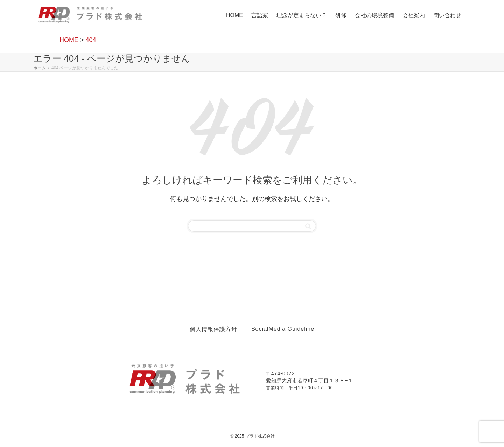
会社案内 (414, 15)
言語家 (260, 15)
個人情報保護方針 (213, 329)
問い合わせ (447, 15)
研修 (341, 15)
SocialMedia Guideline (283, 329)
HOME (234, 15)
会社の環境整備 (374, 15)
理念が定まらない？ (302, 15)
